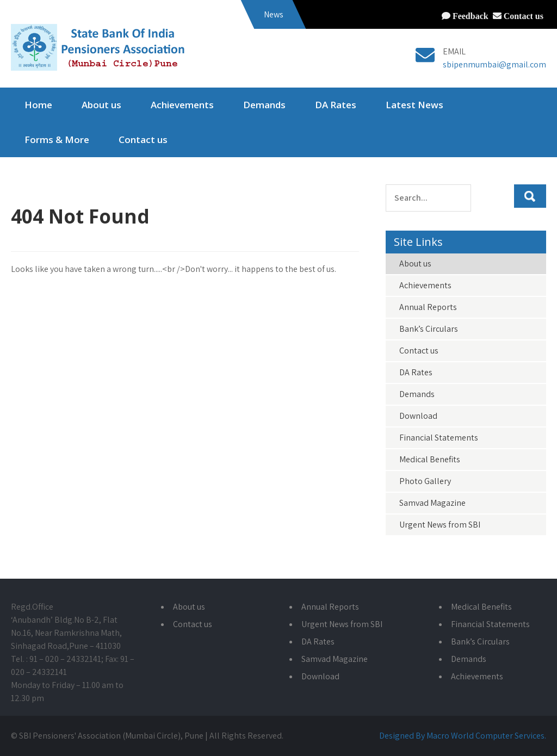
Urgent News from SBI (440, 525)
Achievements (182, 105)
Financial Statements (439, 438)
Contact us (522, 16)
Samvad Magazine (432, 503)
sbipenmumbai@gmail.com (494, 64)
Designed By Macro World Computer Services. (463, 736)
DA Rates (336, 105)
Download (418, 416)
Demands (264, 105)
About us (101, 105)
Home (38, 105)
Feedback (469, 16)
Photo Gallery (425, 481)
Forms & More (57, 140)
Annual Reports (428, 307)
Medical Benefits (430, 459)
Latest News (414, 105)
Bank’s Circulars (429, 329)
